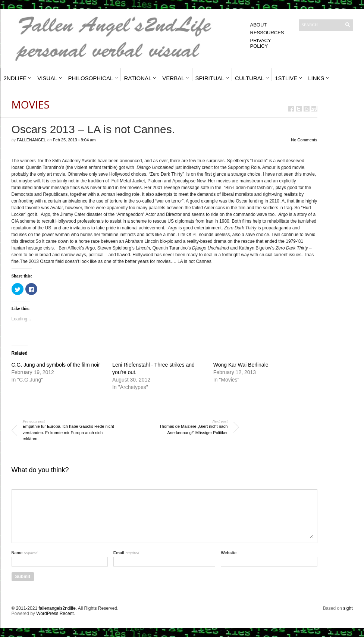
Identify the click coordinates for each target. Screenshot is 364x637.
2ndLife (15, 78)
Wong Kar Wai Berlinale (241, 365)
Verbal (173, 78)
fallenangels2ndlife (57, 608)
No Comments (304, 140)
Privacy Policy (261, 43)
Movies (31, 104)
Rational (138, 78)
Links (316, 78)
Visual (47, 78)
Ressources (267, 33)
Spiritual (210, 78)
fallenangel (31, 140)
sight (348, 608)
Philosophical (91, 78)
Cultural (250, 78)
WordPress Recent (55, 614)
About (259, 25)
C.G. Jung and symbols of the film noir (56, 365)
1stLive (286, 78)
